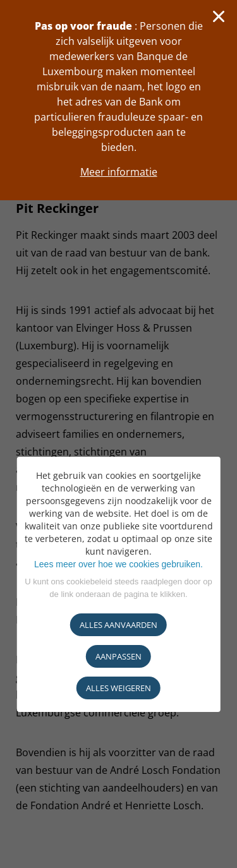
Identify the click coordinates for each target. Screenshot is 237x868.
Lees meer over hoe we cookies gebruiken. (118, 564)
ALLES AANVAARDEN (118, 625)
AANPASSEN (118, 656)
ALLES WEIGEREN (118, 688)
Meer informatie (119, 172)
